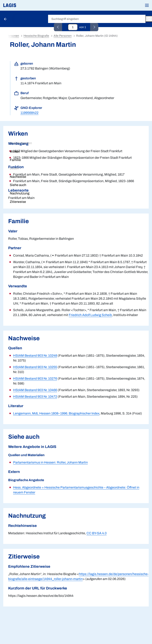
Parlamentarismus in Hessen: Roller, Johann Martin (50, 462)
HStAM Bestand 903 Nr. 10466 (35, 390)
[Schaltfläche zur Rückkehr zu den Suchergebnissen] (6, 19)
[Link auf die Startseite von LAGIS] (24, 5)
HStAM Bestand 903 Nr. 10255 (35, 367)
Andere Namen (21, 143)
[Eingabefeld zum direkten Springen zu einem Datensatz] (73, 27)
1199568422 (29, 113)
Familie (15, 160)
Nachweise (18, 177)
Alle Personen (63, 36)
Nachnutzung (20, 193)
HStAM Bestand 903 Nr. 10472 (35, 397)
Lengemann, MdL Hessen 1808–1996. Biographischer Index (56, 413)
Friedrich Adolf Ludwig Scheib (90, 315)
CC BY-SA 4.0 (97, 533)
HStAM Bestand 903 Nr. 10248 (35, 356)
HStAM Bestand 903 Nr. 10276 (35, 379)
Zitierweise (18, 202)
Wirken (15, 151)
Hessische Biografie (30, 19)
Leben (14, 168)
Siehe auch (18, 185)
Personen (13, 36)
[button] (147, 5)
